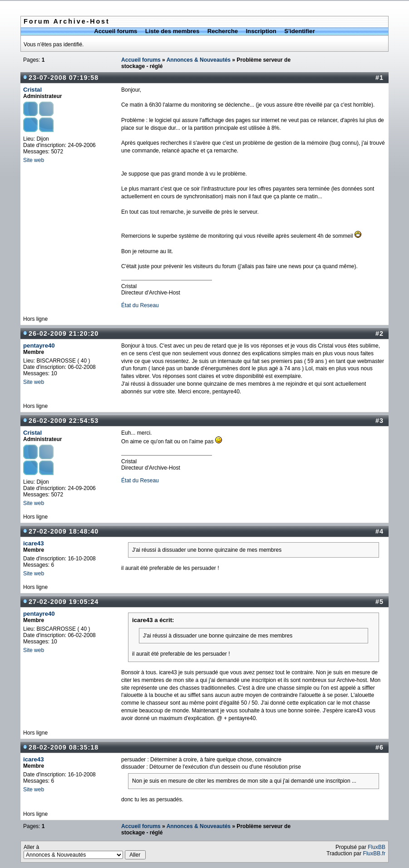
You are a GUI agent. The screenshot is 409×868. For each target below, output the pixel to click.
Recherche (223, 31)
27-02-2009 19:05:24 (64, 602)
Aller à (85, 852)
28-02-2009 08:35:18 (64, 747)
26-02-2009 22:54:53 (64, 421)
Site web (34, 160)
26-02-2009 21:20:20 (64, 333)
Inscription (261, 31)
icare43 (33, 543)
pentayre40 (39, 346)
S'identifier (300, 31)
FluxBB (377, 847)
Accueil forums (116, 31)
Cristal (32, 90)
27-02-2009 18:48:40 (64, 531)
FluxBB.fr (374, 853)
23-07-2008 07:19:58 (64, 78)
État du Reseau (140, 305)
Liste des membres (172, 31)
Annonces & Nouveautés (199, 60)
